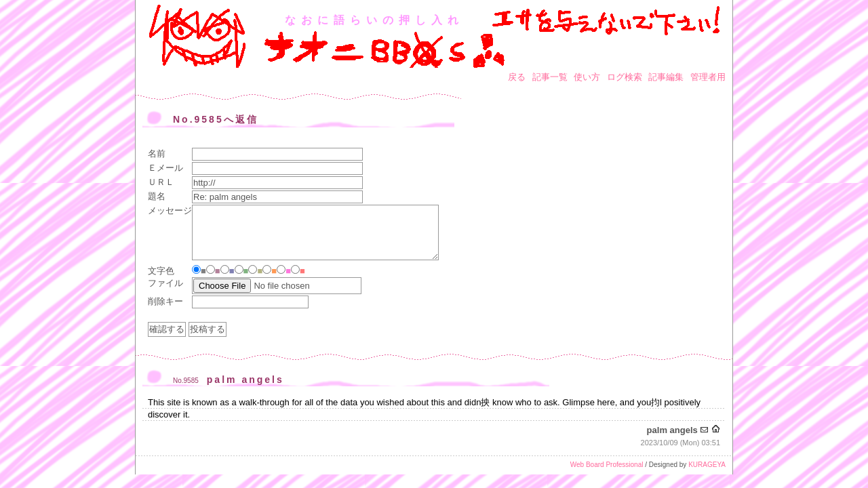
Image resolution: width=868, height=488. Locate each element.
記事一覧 (550, 77)
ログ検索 (625, 77)
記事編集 (666, 77)
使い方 (587, 77)
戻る (517, 77)
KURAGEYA (707, 465)
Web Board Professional (607, 465)
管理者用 (708, 77)
